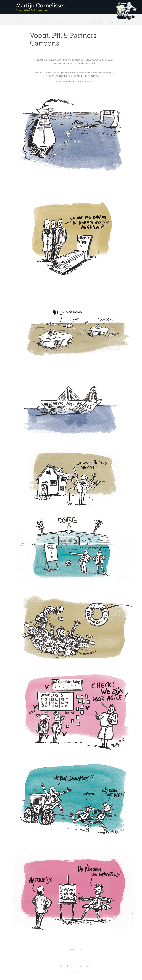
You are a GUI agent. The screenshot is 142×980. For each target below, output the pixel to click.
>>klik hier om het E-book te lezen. (74, 82)
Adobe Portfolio (77, 973)
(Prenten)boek (96, 23)
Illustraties (31, 23)
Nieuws (18, 23)
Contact (123, 23)
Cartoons (45, 23)
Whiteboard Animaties (77, 23)
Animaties (58, 23)
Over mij (111, 23)
